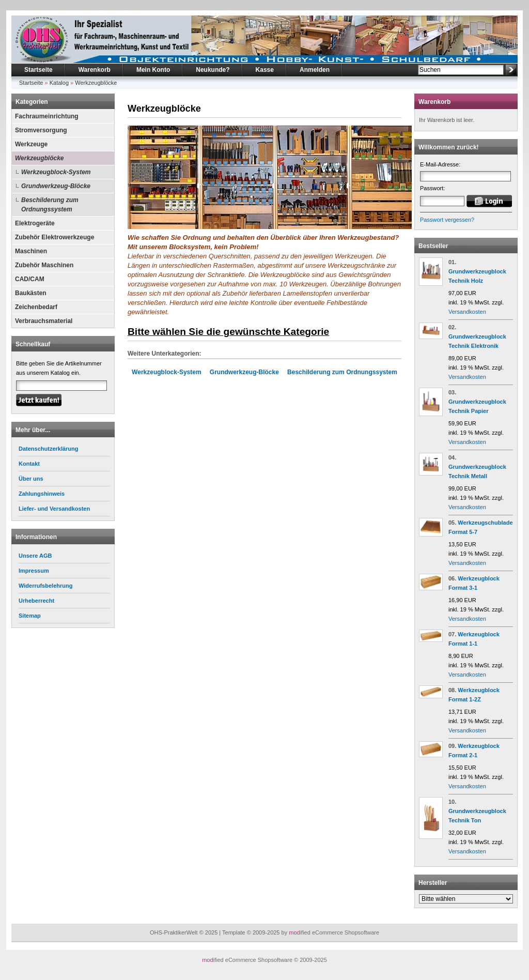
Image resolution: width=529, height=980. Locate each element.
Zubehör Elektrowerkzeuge (55, 237)
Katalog (59, 83)
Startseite (38, 70)
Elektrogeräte (35, 223)
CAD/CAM (30, 279)
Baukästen (31, 293)
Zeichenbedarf (36, 307)
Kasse (265, 70)
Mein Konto (153, 70)
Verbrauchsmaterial (44, 321)
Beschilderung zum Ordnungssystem (50, 205)
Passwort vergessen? (447, 220)
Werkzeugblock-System (56, 172)
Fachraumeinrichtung (47, 116)
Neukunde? (213, 70)
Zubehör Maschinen (44, 265)
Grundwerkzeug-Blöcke (56, 186)
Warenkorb (95, 70)
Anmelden (315, 70)
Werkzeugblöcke (96, 83)
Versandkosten (467, 312)
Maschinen (31, 251)
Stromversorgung (41, 130)
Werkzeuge (31, 144)
